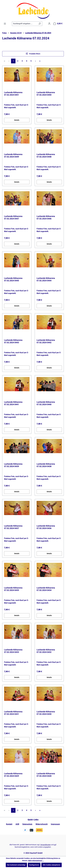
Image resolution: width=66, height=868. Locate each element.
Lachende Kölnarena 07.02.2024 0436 (46, 527)
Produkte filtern (33, 54)
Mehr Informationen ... (36, 861)
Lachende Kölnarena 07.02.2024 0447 (13, 217)
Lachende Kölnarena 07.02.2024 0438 (46, 465)
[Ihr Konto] (49, 24)
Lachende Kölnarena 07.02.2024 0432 (46, 651)
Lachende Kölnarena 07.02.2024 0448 (46, 156)
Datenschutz (27, 824)
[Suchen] (40, 24)
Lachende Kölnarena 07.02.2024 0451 (13, 94)
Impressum (55, 824)
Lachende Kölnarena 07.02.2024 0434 (46, 589)
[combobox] (25, 24)
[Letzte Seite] (40, 61)
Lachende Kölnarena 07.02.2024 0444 (46, 279)
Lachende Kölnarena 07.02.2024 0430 (46, 713)
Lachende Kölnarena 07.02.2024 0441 (13, 403)
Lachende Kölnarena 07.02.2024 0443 (13, 341)
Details (17, 120)
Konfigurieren (34, 865)
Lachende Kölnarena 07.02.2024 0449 (13, 156)
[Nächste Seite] (35, 61)
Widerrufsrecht (42, 824)
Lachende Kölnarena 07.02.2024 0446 (46, 217)
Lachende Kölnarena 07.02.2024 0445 (13, 279)
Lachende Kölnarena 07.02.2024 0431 (13, 713)
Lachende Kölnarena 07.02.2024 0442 (46, 341)
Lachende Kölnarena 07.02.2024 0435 (13, 589)
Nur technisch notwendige (16, 865)
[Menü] (5, 24)
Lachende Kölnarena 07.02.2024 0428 (46, 775)
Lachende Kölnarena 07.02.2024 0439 (13, 465)
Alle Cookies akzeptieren (52, 865)
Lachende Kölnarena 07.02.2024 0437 (13, 527)
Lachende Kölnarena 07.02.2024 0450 (46, 94)
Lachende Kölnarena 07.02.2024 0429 (13, 775)
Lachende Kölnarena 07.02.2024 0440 (46, 403)
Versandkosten (45, 845)
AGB (17, 824)
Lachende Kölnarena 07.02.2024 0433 (13, 651)
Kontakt (9, 824)
